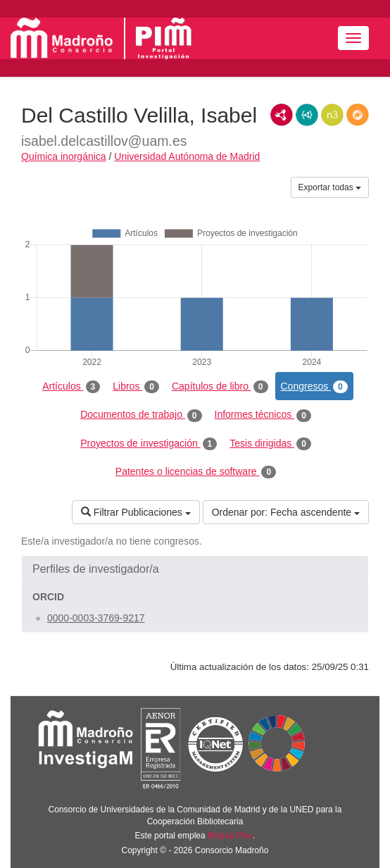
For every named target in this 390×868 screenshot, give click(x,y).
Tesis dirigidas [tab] (270, 444)
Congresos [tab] (314, 387)
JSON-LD (307, 115)
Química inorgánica (64, 156)
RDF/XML (282, 115)
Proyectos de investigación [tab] (149, 444)
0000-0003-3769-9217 (96, 618)
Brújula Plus (230, 836)
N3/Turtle (332, 115)
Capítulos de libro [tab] (220, 387)
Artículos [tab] (71, 387)
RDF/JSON (358, 115)
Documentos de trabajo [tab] (141, 415)
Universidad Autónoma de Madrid (187, 156)
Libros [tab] (136, 387)
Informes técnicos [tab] (263, 415)
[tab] (195, 569)
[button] (195, 569)
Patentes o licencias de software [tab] (196, 472)
